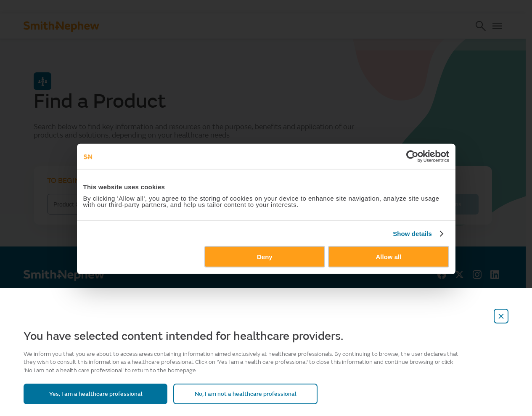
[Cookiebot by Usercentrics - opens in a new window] (423, 184)
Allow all (396, 285)
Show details (424, 261)
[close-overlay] (501, 316)
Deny (265, 285)
